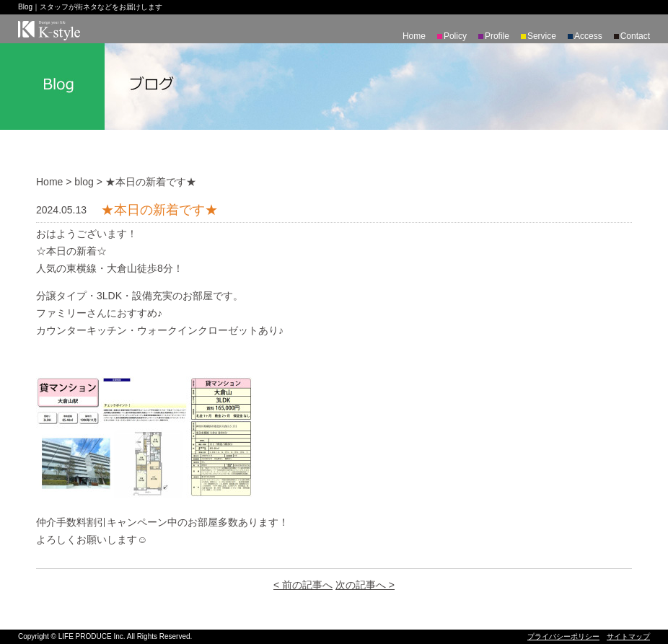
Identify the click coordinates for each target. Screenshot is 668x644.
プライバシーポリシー (563, 636)
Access (588, 36)
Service (542, 36)
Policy (455, 36)
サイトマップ (628, 636)
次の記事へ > (365, 585)
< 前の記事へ (303, 585)
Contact (635, 36)
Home (414, 36)
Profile (497, 36)
